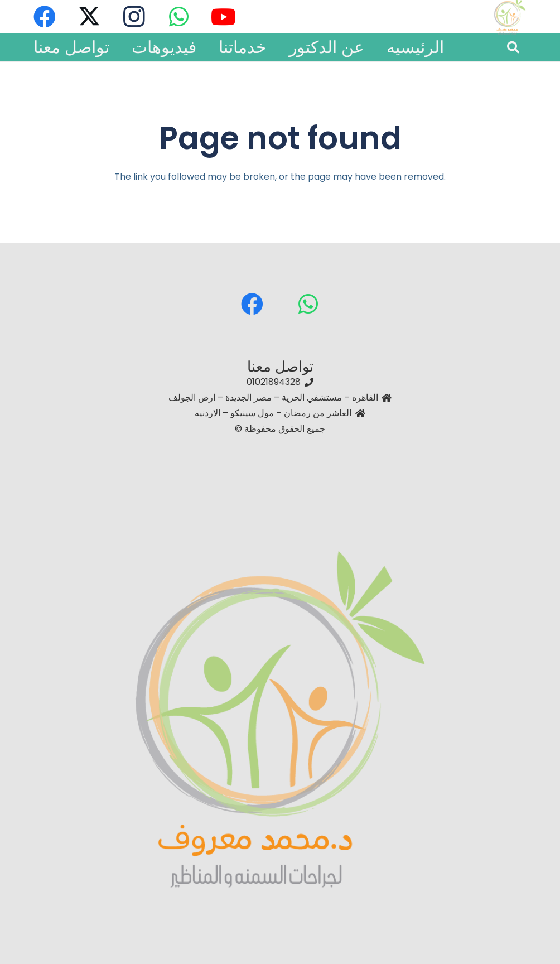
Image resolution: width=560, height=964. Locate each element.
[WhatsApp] (308, 304)
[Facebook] (252, 304)
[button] (513, 48)
